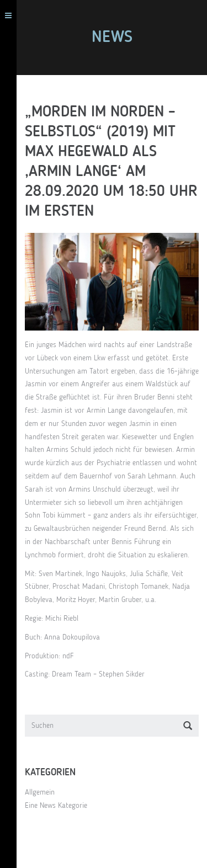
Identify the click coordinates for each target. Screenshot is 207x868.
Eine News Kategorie (56, 806)
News (112, 38)
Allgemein (40, 792)
